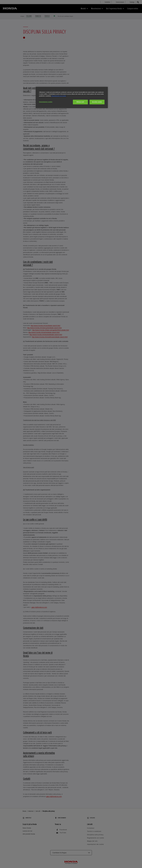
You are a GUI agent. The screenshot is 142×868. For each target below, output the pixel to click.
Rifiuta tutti (80, 102)
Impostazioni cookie (46, 102)
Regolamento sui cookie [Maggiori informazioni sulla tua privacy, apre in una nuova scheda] (59, 96)
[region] (72, 97)
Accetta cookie (97, 102)
